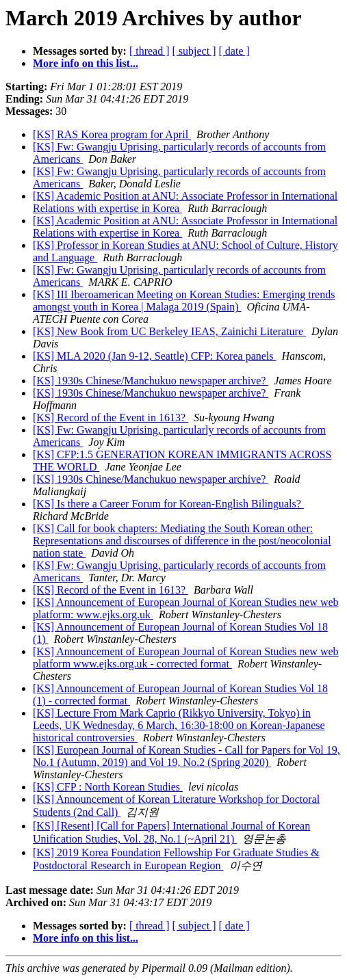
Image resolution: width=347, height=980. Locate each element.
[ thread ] (150, 51)
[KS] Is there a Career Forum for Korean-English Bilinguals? (168, 504)
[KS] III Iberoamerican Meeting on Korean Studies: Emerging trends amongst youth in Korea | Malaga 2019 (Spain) (184, 301)
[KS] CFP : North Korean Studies (108, 787)
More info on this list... (86, 63)
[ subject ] (194, 51)
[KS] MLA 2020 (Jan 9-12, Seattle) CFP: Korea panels (155, 356)
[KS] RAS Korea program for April (112, 134)
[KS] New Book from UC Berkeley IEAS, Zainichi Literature (169, 331)
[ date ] (234, 51)
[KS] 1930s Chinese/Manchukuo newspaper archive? (151, 381)
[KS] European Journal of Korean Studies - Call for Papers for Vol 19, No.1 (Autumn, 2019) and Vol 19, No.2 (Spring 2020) (187, 756)
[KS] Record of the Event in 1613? (111, 418)
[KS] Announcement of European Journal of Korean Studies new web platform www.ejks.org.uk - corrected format (186, 658)
